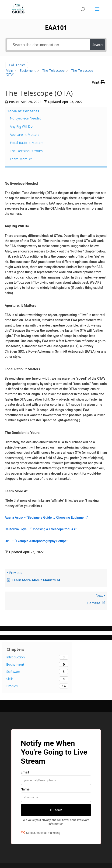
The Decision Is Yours (26, 151)
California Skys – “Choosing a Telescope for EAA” (41, 529)
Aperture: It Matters (25, 134)
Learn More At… (22, 159)
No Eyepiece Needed (26, 118)
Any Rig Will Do (21, 126)
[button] (98, 82)
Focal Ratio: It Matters (27, 143)
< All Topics (17, 65)
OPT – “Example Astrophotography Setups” (36, 541)
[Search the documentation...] (49, 45)
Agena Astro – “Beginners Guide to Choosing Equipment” (46, 517)
